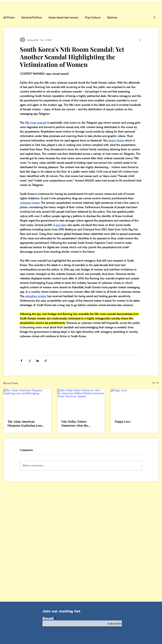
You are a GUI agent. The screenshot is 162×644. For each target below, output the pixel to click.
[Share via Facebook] (21, 361)
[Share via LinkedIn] (38, 361)
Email (48, 619)
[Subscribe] (115, 624)
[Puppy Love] (135, 402)
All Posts (9, 17)
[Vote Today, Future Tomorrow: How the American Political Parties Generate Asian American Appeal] (81, 402)
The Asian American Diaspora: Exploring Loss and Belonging (25, 424)
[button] (154, 17)
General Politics (32, 17)
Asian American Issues (63, 17)
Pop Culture (93, 17)
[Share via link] (46, 361)
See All (155, 383)
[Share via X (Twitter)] (30, 361)
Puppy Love (123, 422)
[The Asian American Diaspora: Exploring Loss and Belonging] (27, 402)
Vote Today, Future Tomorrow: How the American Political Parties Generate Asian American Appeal (79, 424)
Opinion (112, 17)
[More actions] (140, 40)
